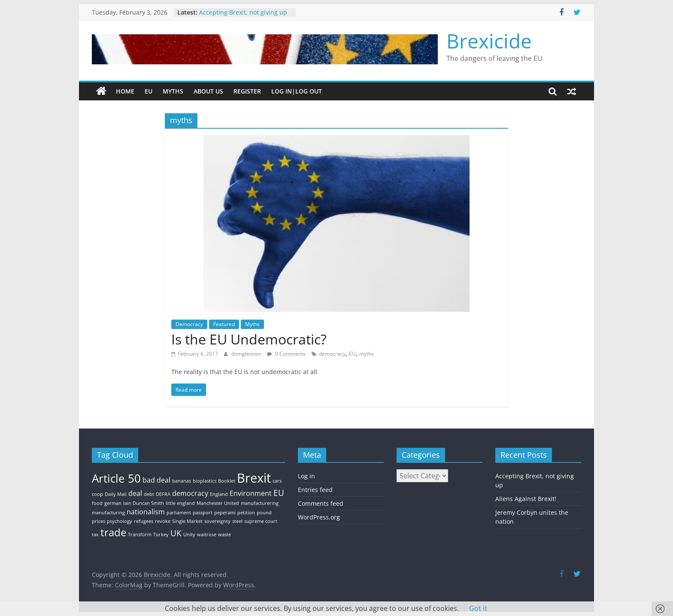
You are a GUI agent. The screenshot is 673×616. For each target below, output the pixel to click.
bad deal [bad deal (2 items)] (156, 480)
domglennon (247, 354)
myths (367, 354)
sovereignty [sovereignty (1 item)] (217, 521)
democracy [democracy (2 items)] (190, 493)
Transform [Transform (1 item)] (140, 534)
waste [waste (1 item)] (224, 534)
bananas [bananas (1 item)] (182, 481)
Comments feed (321, 503)
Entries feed (315, 490)
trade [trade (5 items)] (113, 532)
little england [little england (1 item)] (180, 503)
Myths (173, 91)
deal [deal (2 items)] (135, 493)
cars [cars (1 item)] (277, 481)
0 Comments (286, 354)
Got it (478, 608)
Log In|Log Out (297, 91)
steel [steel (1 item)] (237, 521)
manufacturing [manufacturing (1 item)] (108, 513)
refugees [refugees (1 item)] (144, 521)
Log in (306, 476)
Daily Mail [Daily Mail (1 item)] (116, 494)
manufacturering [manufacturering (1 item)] (260, 503)
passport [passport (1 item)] (203, 513)
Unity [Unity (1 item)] (189, 534)
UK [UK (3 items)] (176, 533)
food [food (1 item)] (97, 503)
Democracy (189, 324)
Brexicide (489, 41)
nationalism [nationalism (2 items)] (146, 512)
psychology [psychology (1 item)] (120, 521)
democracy (332, 354)
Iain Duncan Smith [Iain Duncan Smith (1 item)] (144, 503)
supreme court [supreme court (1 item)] (261, 521)
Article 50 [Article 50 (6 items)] (116, 478)
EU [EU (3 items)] (279, 493)
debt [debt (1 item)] (149, 494)
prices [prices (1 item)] (99, 521)
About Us (208, 91)
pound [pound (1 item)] (264, 513)
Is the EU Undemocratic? (249, 339)
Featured (224, 324)
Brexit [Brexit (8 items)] (254, 478)
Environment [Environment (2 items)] (251, 493)
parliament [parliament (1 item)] (179, 513)
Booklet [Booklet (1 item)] (227, 481)
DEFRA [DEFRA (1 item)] (163, 494)
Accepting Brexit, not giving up (243, 12)
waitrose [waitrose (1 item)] (207, 534)
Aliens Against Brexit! (526, 499)
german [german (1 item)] (113, 503)
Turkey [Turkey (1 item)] (161, 534)
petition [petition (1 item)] (246, 513)
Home (125, 91)
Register (247, 91)
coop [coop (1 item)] (97, 494)
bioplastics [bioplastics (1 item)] (205, 481)
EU (149, 91)
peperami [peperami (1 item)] (225, 513)
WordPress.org (319, 517)
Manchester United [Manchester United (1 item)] (218, 503)
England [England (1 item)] (219, 494)
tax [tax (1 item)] (95, 534)
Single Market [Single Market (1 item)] (187, 521)
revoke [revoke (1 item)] (163, 521)
